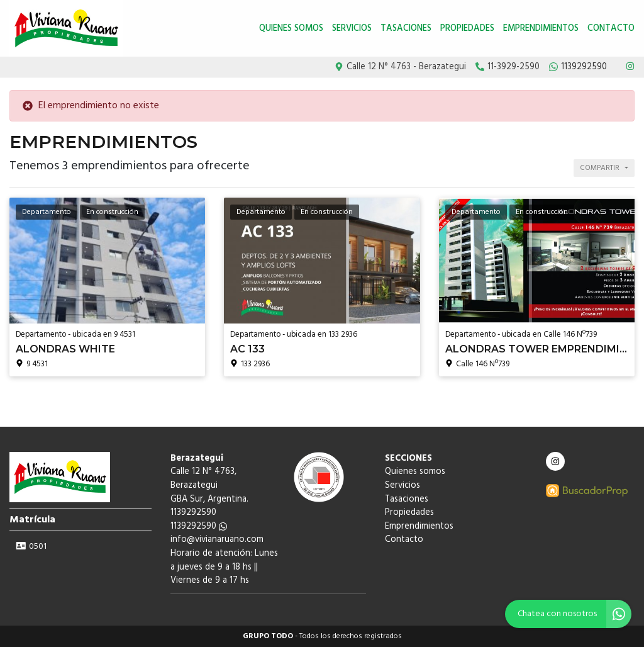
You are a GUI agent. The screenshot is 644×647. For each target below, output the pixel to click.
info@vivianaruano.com (217, 540)
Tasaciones (406, 29)
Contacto (611, 29)
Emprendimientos (541, 29)
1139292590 (199, 526)
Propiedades (467, 29)
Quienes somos (291, 29)
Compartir (600, 168)
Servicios (352, 29)
